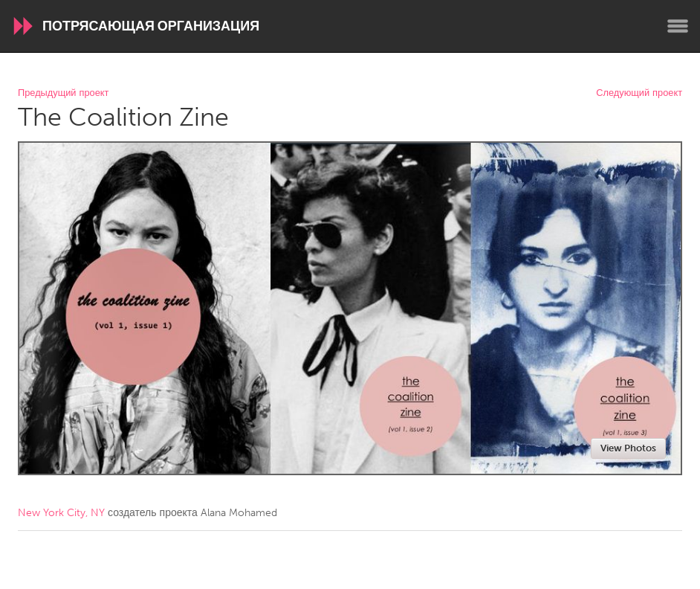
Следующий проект (639, 93)
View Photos (628, 448)
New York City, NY (61, 513)
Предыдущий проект (63, 93)
